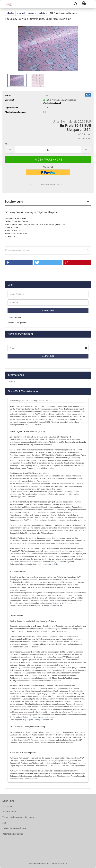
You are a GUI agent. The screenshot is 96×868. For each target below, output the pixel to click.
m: (6, 144)
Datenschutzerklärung (13, 834)
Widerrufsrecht (9, 812)
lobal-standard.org (29, 564)
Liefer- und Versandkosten (15, 828)
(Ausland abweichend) (52, 103)
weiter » (32, 13)
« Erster (10, 13)
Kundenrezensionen (18, 250)
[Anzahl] (48, 150)
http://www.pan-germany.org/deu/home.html (34, 720)
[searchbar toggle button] (76, 4)
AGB (4, 823)
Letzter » (43, 13)
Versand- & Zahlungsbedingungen (18, 817)
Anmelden (48, 311)
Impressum (8, 806)
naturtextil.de (52, 564)
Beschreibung (14, 201)
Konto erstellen (14, 318)
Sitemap (11, 382)
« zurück (21, 13)
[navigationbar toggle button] (92, 4)
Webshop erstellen (37, 864)
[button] (10, 150)
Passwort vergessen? (17, 322)
